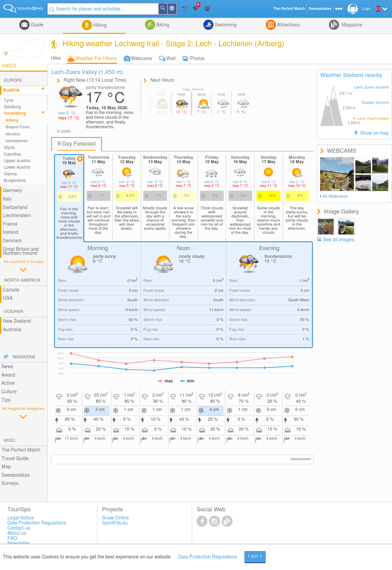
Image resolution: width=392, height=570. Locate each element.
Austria (11, 90)
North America (22, 280)
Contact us (19, 528)
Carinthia (12, 155)
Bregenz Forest (18, 127)
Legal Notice (21, 518)
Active (8, 383)
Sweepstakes (16, 475)
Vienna (10, 174)
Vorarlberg (15, 113)
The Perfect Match (21, 450)
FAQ (12, 538)
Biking (162, 25)
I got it (255, 556)
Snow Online (116, 518)
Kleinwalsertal (17, 141)
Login (367, 9)
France (10, 224)
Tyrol (8, 101)
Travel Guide (15, 459)
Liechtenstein (17, 216)
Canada (11, 290)
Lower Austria (17, 167)
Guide (36, 25)
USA (8, 298)
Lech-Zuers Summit (371, 87)
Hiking (99, 25)
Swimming (225, 25)
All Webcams (335, 197)
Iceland (10, 232)
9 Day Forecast (77, 144)
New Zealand (17, 321)
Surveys (10, 483)
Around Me (176, 9)
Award (8, 375)
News (7, 367)
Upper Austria (17, 161)
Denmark (12, 241)
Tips (6, 400)
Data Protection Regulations (208, 557)
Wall (171, 59)
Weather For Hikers (96, 59)
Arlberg (12, 120)
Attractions (288, 25)
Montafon (13, 134)
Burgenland (15, 181)
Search (167, 9)
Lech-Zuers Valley (372, 119)
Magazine (351, 25)
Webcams (142, 59)
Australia (12, 330)
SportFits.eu (115, 523)
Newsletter (19, 544)
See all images (339, 240)
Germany (12, 191)
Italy (7, 199)
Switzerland (15, 208)
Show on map (374, 133)
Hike (56, 58)
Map (6, 467)
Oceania (14, 312)
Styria (9, 148)
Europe (13, 81)
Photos (197, 59)
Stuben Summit (375, 103)
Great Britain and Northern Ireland (21, 252)
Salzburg (12, 107)
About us (17, 533)
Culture (9, 392)
